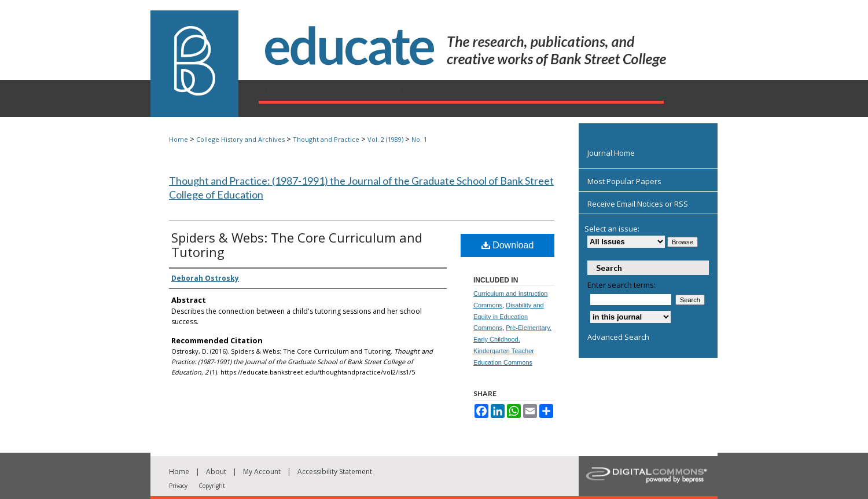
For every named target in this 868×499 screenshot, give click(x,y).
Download (508, 245)
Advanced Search (618, 337)
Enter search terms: (621, 285)
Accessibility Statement (335, 472)
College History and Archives (240, 139)
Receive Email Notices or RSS (638, 204)
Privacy (178, 486)
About (216, 472)
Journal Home (611, 153)
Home (179, 139)
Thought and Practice (326, 139)
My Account (262, 472)
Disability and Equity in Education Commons (509, 317)
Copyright (212, 486)
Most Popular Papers (624, 181)
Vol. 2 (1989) (385, 139)
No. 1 (419, 139)
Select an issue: (612, 229)
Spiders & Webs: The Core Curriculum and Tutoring (297, 245)
